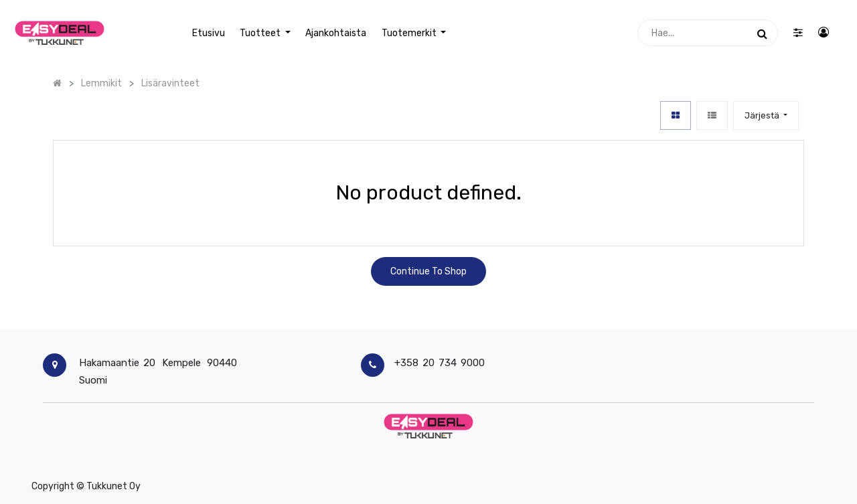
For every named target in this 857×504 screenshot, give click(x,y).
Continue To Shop (428, 271)
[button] (766, 115)
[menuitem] (209, 33)
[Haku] (762, 33)
